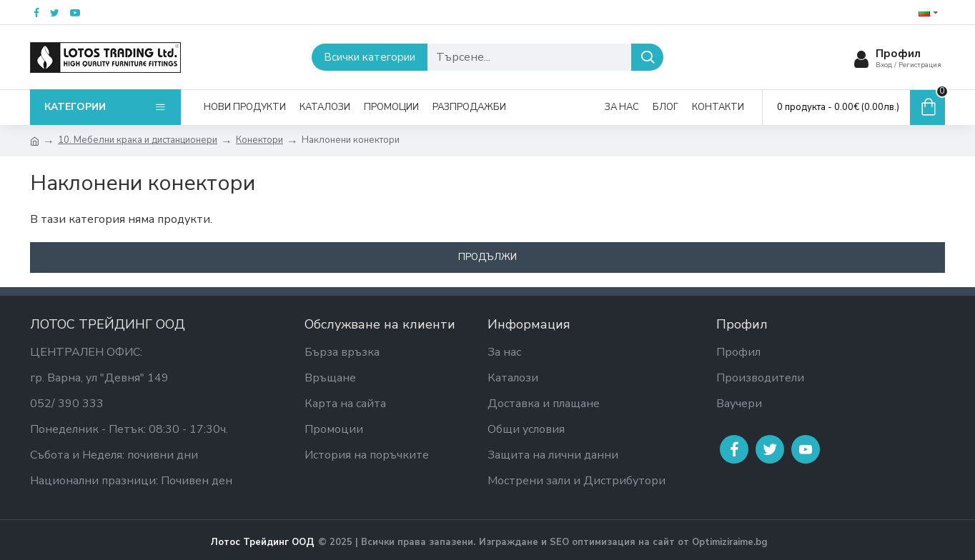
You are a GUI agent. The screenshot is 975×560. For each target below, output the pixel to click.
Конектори (259, 140)
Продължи (487, 257)
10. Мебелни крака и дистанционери (138, 140)
